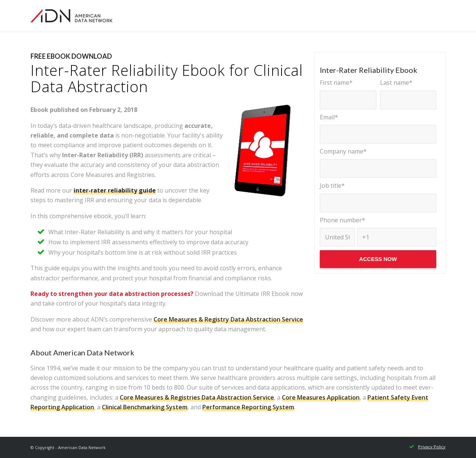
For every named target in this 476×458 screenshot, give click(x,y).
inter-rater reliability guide (115, 190)
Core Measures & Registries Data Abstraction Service (197, 397)
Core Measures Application (321, 397)
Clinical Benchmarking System (145, 407)
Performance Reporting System (248, 407)
